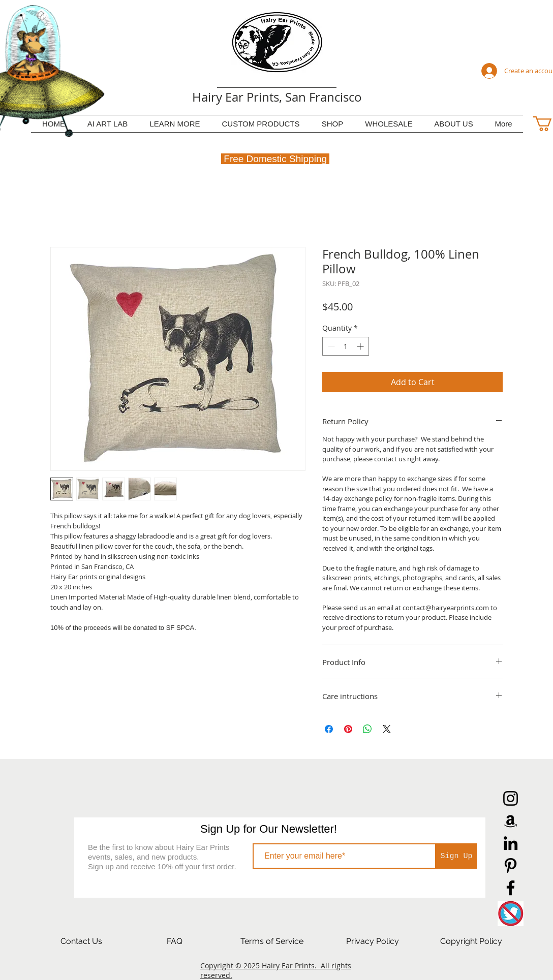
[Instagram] (511, 798)
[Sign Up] (456, 856)
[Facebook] (511, 888)
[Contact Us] (81, 941)
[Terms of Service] (272, 941)
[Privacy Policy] (373, 941)
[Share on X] (387, 729)
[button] (175, 124)
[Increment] (361, 346)
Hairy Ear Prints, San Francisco (277, 97)
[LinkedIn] (511, 843)
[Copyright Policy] (471, 941)
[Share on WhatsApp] (367, 729)
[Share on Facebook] (329, 729)
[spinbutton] (346, 346)
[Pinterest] (511, 865)
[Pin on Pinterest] (348, 729)
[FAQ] (174, 941)
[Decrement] (330, 346)
